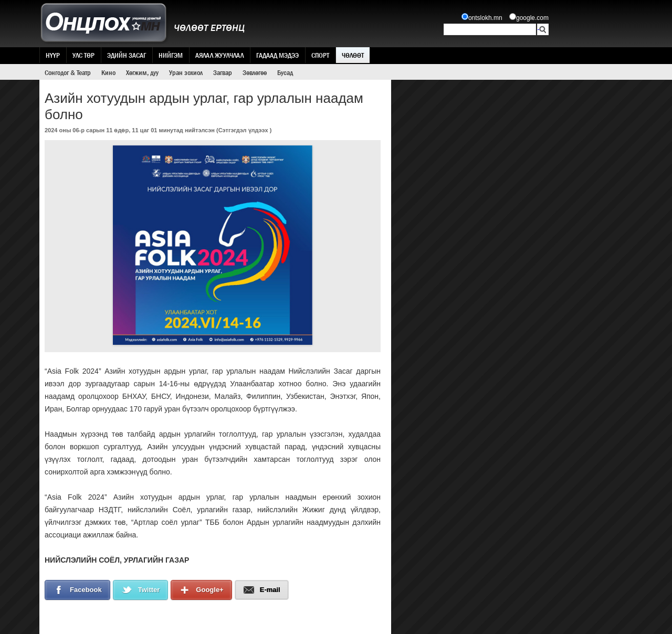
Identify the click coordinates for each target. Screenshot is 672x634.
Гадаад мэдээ (277, 55)
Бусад (285, 72)
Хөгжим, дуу (142, 72)
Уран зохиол (186, 72)
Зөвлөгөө (255, 72)
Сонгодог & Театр (68, 72)
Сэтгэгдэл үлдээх (243, 130)
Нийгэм (171, 55)
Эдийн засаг (127, 55)
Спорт (320, 55)
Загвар (223, 72)
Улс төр (83, 55)
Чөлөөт (353, 55)
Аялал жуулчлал (219, 55)
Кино (108, 72)
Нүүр (53, 55)
